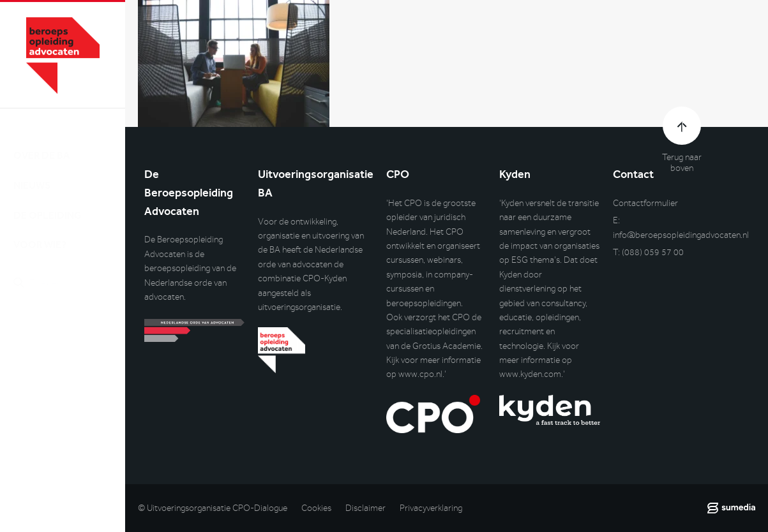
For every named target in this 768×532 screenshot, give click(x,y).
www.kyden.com (530, 374)
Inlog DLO (70, 336)
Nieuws (32, 173)
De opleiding (48, 203)
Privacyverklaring (431, 508)
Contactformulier (645, 203)
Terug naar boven (682, 163)
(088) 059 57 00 (653, 252)
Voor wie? (40, 233)
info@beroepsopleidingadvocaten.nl (681, 235)
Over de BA (41, 143)
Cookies (316, 508)
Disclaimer (365, 508)
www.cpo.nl (420, 374)
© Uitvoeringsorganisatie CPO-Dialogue (213, 508)
